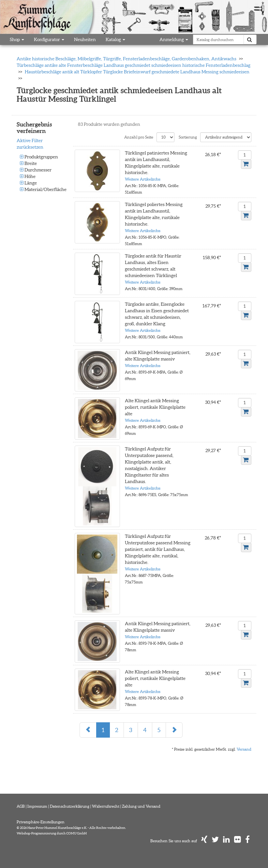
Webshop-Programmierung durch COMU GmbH (52, 833)
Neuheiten (85, 39)
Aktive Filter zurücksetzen (30, 144)
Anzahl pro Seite (139, 137)
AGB (21, 806)
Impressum (37, 806)
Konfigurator (49, 39)
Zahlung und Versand (141, 806)
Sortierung (188, 137)
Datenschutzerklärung (70, 806)
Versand (244, 749)
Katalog (115, 39)
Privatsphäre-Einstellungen (41, 822)
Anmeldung (174, 39)
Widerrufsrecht (106, 806)
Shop (17, 39)
